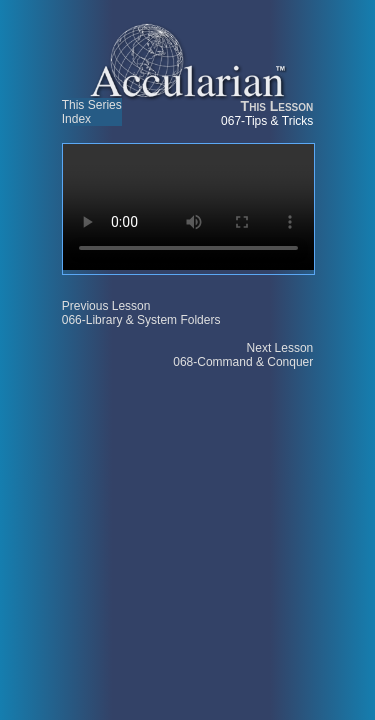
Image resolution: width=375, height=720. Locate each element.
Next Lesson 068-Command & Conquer (243, 355)
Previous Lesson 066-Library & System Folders (141, 313)
